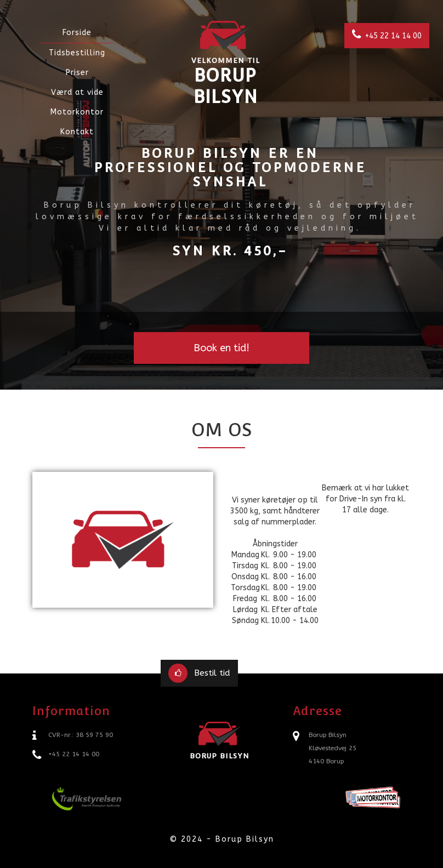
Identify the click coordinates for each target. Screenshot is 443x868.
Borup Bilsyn (226, 62)
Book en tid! (222, 348)
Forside (77, 33)
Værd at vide (77, 92)
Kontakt (77, 132)
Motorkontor (77, 112)
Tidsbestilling (77, 53)
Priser (77, 73)
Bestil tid (199, 673)
